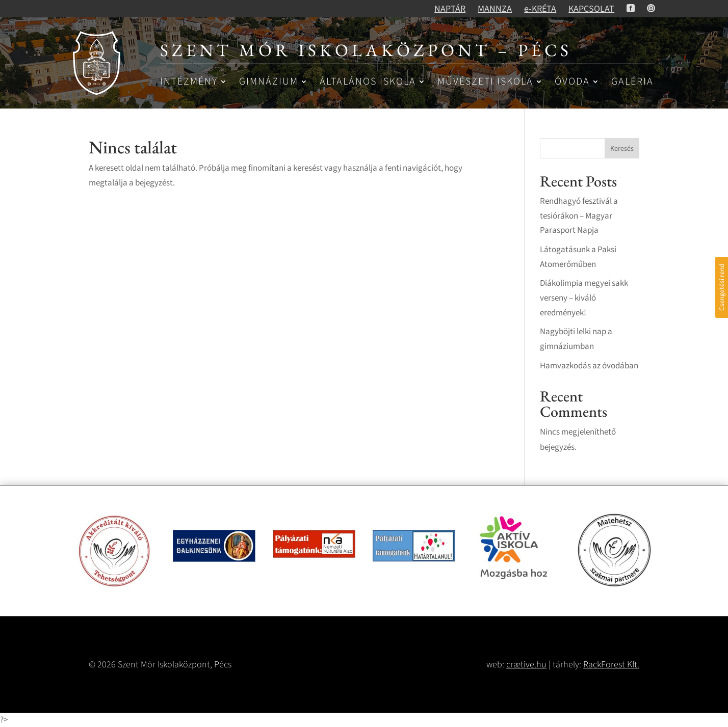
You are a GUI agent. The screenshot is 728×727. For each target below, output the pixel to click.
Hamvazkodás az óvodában (589, 366)
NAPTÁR (450, 9)
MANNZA (495, 9)
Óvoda (572, 82)
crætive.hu (526, 665)
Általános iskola (368, 82)
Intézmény (189, 82)
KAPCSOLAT (591, 9)
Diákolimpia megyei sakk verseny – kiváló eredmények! (584, 298)
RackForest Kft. (611, 665)
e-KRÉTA (540, 9)
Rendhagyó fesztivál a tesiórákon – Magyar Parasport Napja (579, 216)
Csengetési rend (722, 287)
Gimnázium (269, 82)
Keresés (622, 149)
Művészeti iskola (485, 82)
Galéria (632, 82)
